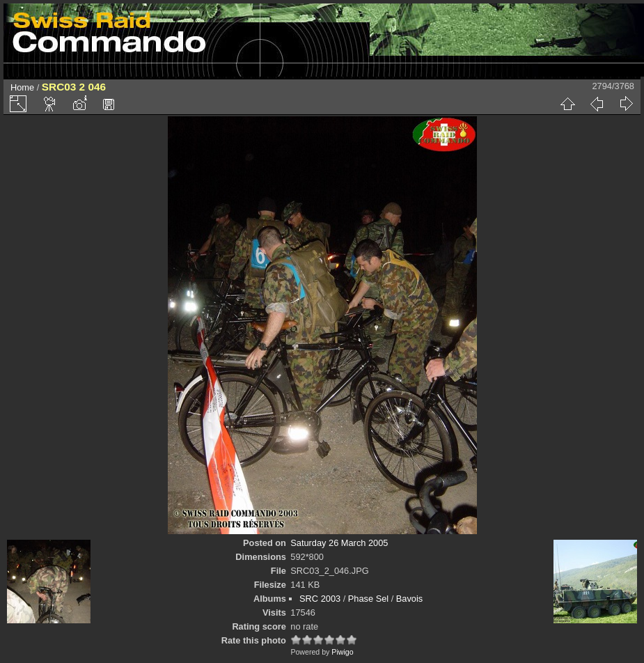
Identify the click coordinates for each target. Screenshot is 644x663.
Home (22, 87)
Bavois (409, 599)
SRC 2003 (320, 599)
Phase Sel (368, 599)
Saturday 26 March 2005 (339, 543)
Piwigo (342, 652)
